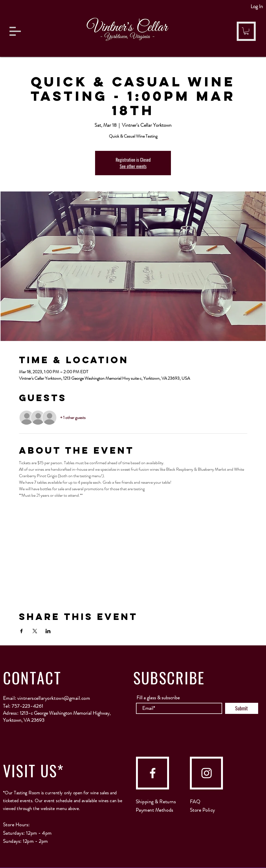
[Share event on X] (35, 631)
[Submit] (242, 708)
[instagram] (207, 773)
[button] (15, 31)
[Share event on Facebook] (22, 631)
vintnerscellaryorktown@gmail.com (54, 698)
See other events (133, 166)
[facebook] (153, 773)
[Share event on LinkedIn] (48, 631)
